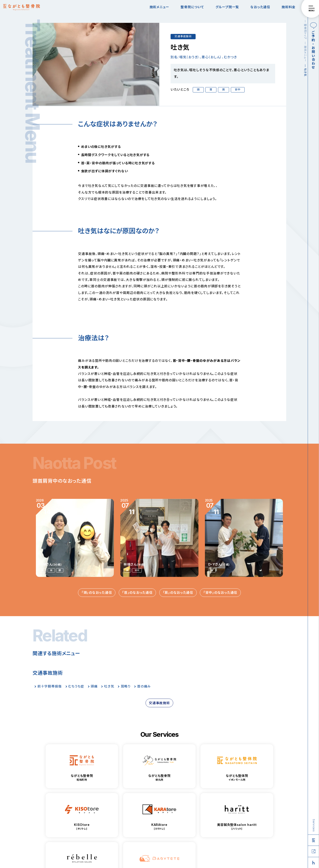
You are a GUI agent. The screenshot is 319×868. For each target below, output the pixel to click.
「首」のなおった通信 (137, 593)
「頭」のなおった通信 (97, 593)
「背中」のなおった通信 (220, 593)
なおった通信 (260, 7)
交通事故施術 (183, 36)
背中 (238, 90)
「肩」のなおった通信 (178, 593)
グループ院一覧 (227, 7)
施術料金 (289, 7)
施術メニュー (159, 7)
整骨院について (192, 7)
